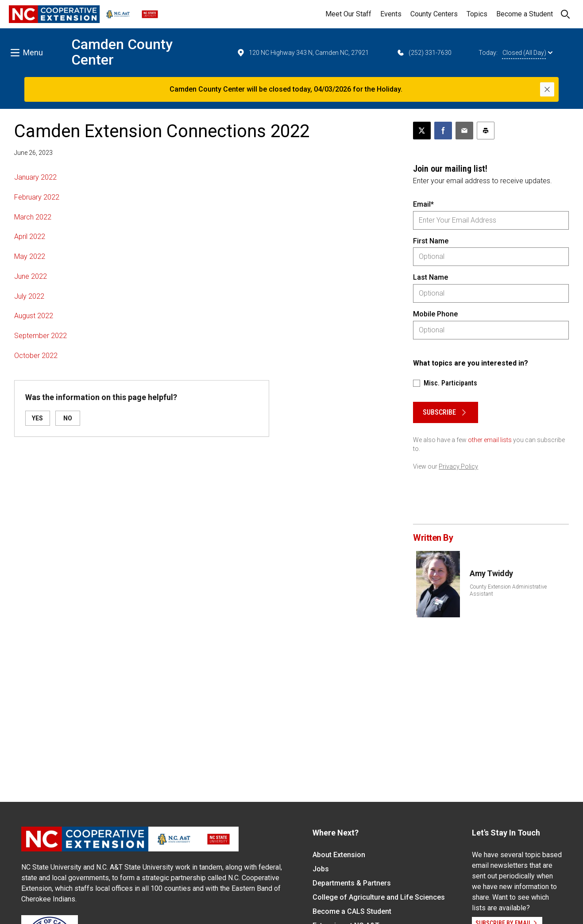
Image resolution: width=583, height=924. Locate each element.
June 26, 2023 (33, 153)
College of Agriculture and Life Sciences (379, 897)
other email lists (490, 440)
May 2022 (30, 256)
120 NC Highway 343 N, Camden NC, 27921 (303, 53)
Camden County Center (122, 52)
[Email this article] (464, 131)
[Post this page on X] (422, 131)
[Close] (547, 89)
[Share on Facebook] (443, 131)
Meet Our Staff (348, 14)
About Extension (339, 855)
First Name (431, 241)
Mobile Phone (435, 314)
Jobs (321, 869)
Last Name (430, 277)
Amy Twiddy (491, 573)
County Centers (434, 14)
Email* (423, 204)
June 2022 (31, 276)
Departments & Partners (352, 883)
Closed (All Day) (527, 53)
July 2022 (29, 296)
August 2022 (34, 316)
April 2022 (30, 237)
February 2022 (37, 197)
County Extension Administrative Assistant (508, 590)
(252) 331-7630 (424, 53)
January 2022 (35, 177)
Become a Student (525, 14)
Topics (477, 14)
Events (391, 14)
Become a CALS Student (352, 911)
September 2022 (41, 336)
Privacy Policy (458, 466)
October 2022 (36, 356)
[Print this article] (486, 131)
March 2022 (33, 217)
